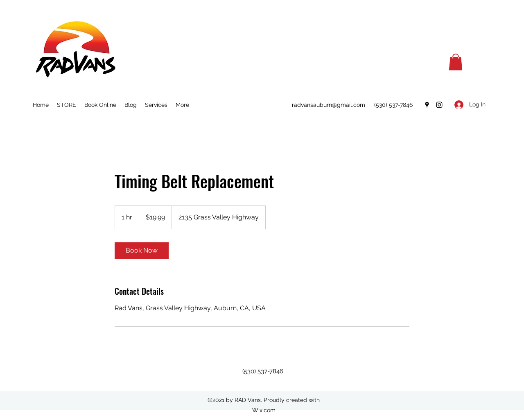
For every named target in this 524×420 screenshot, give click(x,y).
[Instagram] (439, 105)
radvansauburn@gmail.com (329, 105)
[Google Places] (427, 105)
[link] (142, 251)
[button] (456, 62)
